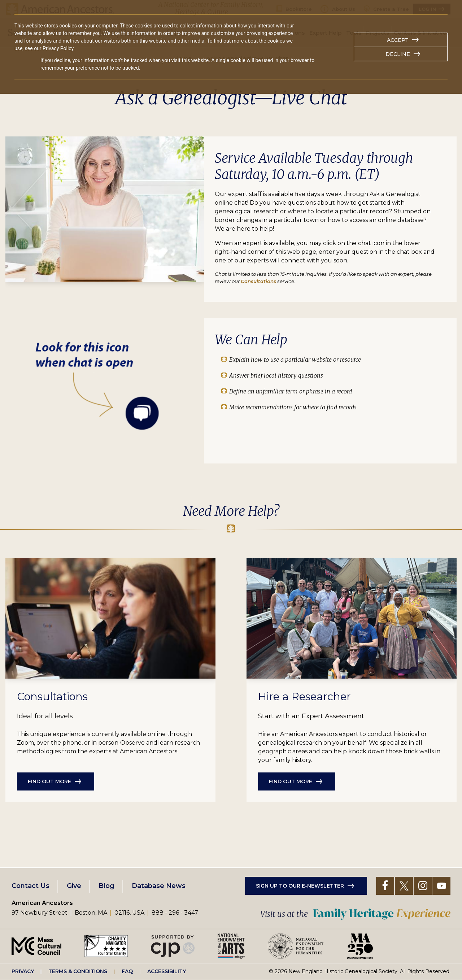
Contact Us (30, 886)
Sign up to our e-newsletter (300, 886)
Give (74, 886)
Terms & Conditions (78, 971)
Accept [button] (398, 40)
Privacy (23, 971)
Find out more (49, 781)
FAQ (127, 971)
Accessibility (167, 971)
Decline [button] (398, 54)
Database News (159, 886)
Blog (106, 886)
